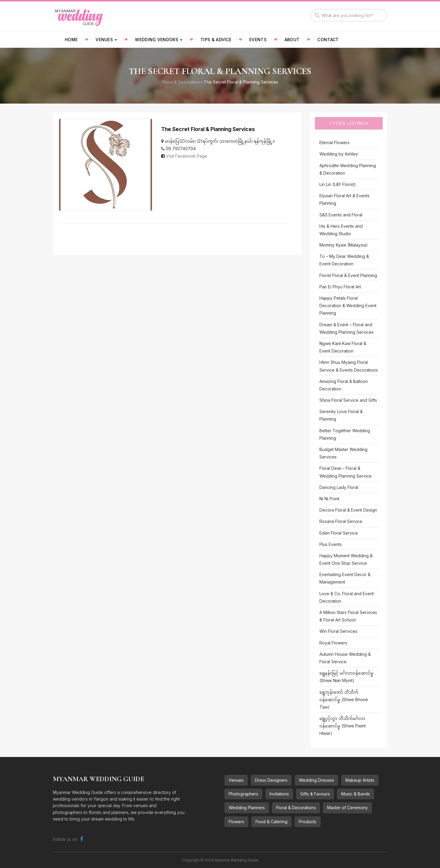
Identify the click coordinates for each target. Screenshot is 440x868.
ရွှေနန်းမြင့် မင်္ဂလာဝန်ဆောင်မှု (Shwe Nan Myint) (346, 677)
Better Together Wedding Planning (345, 434)
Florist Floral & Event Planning (348, 275)
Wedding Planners (247, 808)
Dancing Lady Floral (339, 487)
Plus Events (331, 544)
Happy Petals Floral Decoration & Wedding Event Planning (348, 306)
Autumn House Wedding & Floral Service (345, 658)
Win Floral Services (338, 631)
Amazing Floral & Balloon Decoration (344, 385)
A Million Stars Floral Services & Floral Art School (348, 616)
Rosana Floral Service (341, 521)
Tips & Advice (216, 40)
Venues (106, 40)
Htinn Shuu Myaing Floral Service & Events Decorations (349, 366)
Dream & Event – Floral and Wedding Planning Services (347, 328)
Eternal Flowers (334, 143)
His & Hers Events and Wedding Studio (341, 230)
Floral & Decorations (296, 808)
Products (308, 822)
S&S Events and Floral (341, 215)
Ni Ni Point (329, 499)
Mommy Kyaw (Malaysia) (344, 245)
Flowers (236, 822)
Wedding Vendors (159, 40)
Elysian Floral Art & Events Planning (344, 199)
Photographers (243, 794)
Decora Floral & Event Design (348, 510)
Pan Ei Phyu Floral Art (340, 287)
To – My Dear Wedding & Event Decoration (344, 260)
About (292, 40)
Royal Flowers (333, 643)
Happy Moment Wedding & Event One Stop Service (346, 559)
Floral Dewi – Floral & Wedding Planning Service (346, 472)
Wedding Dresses (316, 780)
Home (71, 40)
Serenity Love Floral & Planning (341, 415)
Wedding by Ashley (339, 154)
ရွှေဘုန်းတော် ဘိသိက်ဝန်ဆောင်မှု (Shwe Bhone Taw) (344, 700)
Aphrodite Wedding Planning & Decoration (348, 169)
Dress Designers (271, 780)
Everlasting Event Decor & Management (345, 578)
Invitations (279, 794)
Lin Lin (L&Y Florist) (338, 184)
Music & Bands (356, 794)
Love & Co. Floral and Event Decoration (347, 597)
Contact (328, 40)
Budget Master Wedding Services (343, 453)
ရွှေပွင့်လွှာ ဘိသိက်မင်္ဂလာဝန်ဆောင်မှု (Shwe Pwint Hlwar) (343, 726)
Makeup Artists (360, 780)
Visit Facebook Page (187, 156)
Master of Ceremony (347, 808)
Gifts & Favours (315, 794)
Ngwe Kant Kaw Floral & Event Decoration (343, 347)
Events (258, 40)
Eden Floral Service (339, 533)
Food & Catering (271, 822)
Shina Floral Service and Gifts (348, 400)
